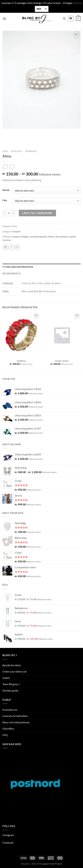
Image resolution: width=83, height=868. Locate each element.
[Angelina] (21, 335)
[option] (68, 865)
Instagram (8, 835)
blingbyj (25, 237)
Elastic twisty (62, 361)
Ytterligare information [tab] (18, 267)
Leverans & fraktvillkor (15, 716)
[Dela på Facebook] (11, 247)
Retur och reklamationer (16, 722)
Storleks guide (10, 690)
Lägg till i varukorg (37, 213)
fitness (51, 237)
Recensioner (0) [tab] (12, 273)
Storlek (6, 190)
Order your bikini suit (14, 671)
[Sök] (64, 19)
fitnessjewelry (62, 237)
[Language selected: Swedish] (72, 865)
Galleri (6, 678)
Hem (5, 151)
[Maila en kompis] (17, 247)
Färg (5, 200)
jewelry (73, 237)
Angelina (21, 361)
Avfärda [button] (77, 3)
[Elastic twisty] (62, 335)
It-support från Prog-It (51, 864)
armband (16, 237)
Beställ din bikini (12, 665)
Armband (31, 151)
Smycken (16, 151)
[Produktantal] (9, 213)
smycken (7, 240)
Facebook (8, 843)
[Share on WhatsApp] (5, 247)
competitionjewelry (38, 237)
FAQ (5, 735)
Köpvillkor (8, 728)
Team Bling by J (11, 684)
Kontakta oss (10, 710)
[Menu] (4, 19)
